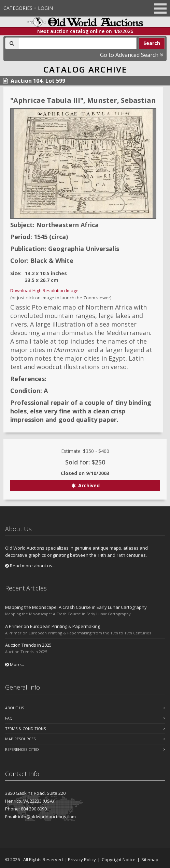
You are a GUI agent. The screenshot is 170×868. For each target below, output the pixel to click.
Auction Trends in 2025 (28, 645)
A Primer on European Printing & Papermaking (53, 626)
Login (45, 8)
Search (152, 43)
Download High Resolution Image (44, 290)
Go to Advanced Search (132, 55)
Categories (18, 8)
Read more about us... (30, 566)
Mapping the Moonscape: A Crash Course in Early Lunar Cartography (76, 607)
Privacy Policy (82, 859)
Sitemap (150, 859)
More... (15, 664)
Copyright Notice (119, 859)
